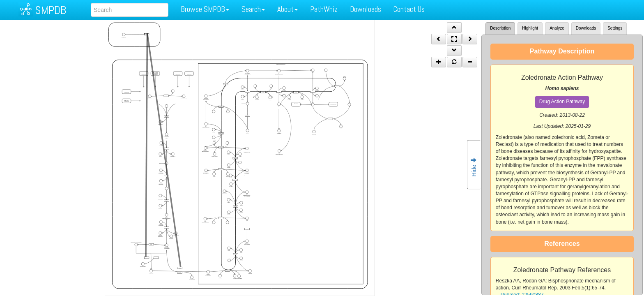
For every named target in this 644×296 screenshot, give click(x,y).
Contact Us (409, 9)
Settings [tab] (615, 28)
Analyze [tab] (557, 28)
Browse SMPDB (205, 9)
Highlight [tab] (530, 28)
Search (253, 9)
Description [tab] (500, 28)
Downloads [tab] (586, 28)
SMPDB (51, 10)
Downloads (366, 9)
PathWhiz (324, 9)
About (287, 9)
